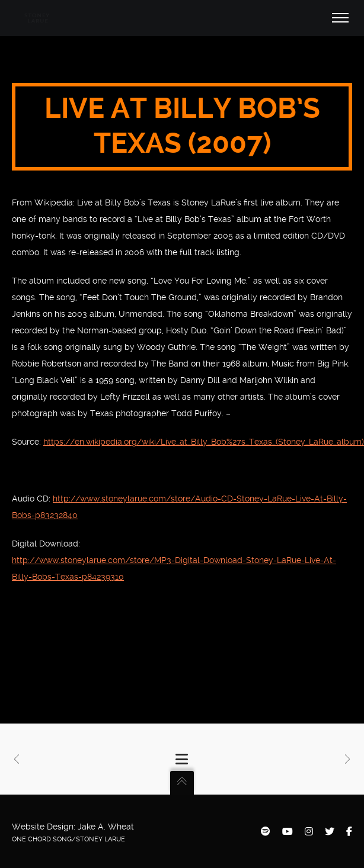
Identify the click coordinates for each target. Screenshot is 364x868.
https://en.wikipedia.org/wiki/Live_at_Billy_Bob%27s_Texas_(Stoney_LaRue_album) (204, 442)
